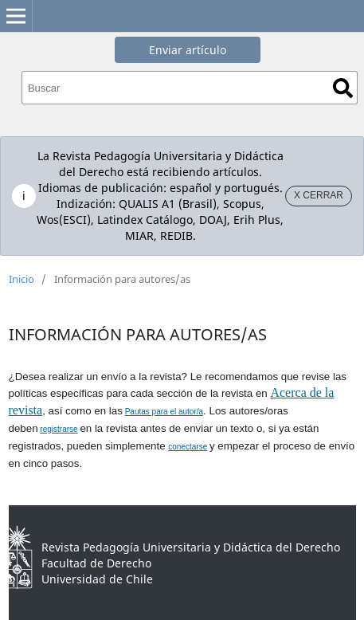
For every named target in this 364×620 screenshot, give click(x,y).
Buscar (343, 88)
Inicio (22, 279)
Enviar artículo (188, 50)
